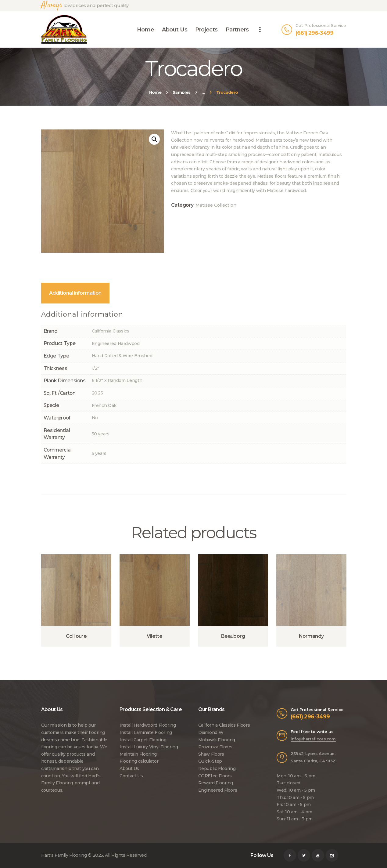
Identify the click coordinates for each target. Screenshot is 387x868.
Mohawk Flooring (217, 740)
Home (155, 92)
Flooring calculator (139, 761)
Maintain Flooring (138, 754)
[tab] (75, 293)
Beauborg (233, 636)
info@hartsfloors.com (313, 739)
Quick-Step (210, 761)
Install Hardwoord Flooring (148, 725)
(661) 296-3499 (310, 716)
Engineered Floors (218, 790)
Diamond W (211, 732)
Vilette (154, 636)
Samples (181, 92)
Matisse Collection (216, 205)
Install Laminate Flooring (146, 732)
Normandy (311, 636)
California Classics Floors (224, 725)
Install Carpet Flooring (143, 740)
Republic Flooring (217, 768)
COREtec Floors (215, 776)
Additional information (75, 293)
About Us (129, 768)
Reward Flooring (216, 783)
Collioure (76, 636)
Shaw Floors (211, 754)
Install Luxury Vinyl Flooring (149, 747)
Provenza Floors (215, 747)
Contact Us (131, 776)
